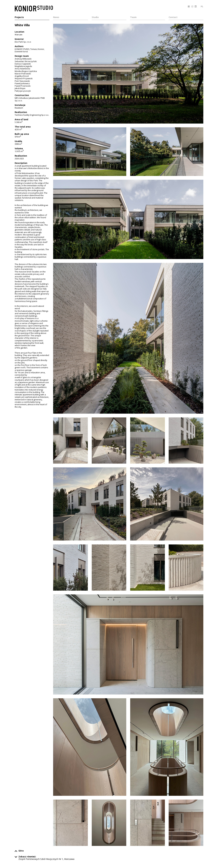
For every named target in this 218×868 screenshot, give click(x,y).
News (56, 17)
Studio (95, 17)
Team (133, 17)
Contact (173, 17)
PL (202, 6)
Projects (19, 17)
